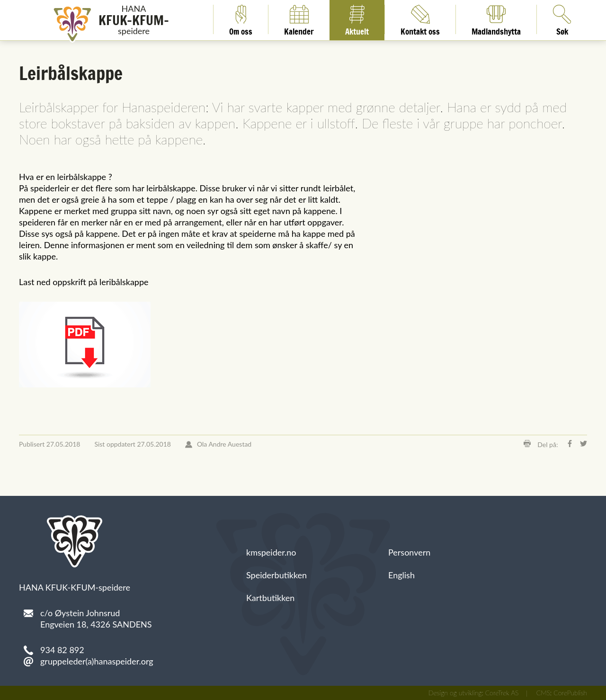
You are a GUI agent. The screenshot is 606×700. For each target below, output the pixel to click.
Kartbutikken (270, 598)
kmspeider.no (271, 552)
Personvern (409, 552)
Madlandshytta (496, 19)
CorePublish (570, 693)
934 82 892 (62, 650)
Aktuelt (357, 19)
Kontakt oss (420, 19)
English (401, 575)
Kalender (299, 19)
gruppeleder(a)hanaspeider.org (97, 661)
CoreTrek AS (502, 693)
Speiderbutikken (276, 575)
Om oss (241, 19)
